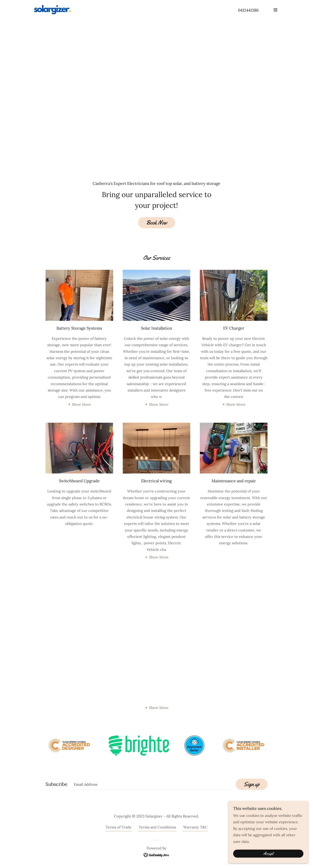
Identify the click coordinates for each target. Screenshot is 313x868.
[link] (52, 9)
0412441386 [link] (248, 10)
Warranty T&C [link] (195, 827)
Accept (268, 854)
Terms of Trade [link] (119, 827)
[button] (275, 10)
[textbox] (152, 784)
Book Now (157, 223)
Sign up (252, 784)
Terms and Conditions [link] (157, 827)
